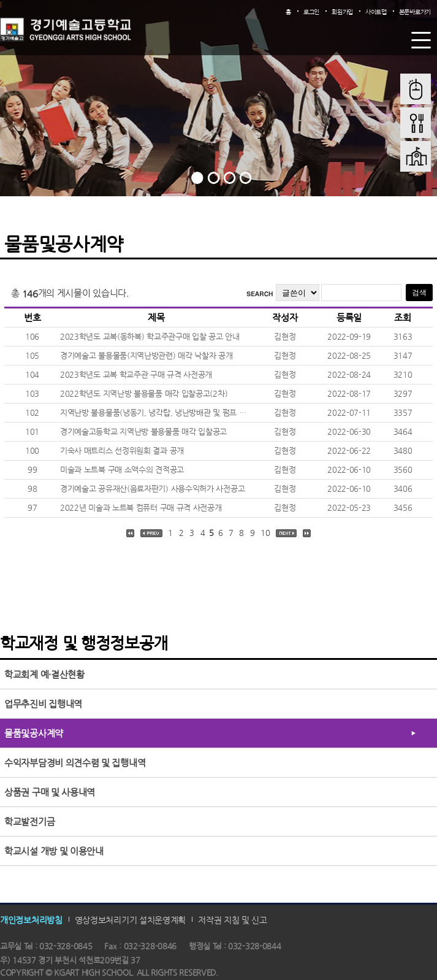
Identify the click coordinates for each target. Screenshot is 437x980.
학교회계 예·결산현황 (44, 674)
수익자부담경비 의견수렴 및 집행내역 (75, 763)
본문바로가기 (415, 12)
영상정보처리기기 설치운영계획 (131, 920)
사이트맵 (376, 12)
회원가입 (342, 12)
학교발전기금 (29, 821)
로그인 (311, 12)
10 (265, 533)
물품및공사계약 (34, 733)
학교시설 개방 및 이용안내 (54, 851)
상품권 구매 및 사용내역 (50, 792)
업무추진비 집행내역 (43, 704)
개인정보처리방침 (31, 920)
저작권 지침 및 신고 (233, 920)
